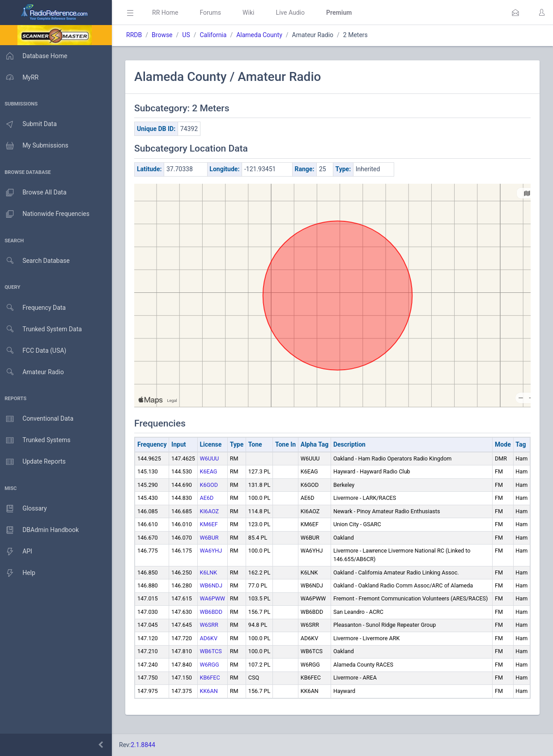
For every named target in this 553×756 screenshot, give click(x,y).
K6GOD (211, 485)
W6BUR (212, 538)
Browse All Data (34, 193)
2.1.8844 (146, 745)
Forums (213, 13)
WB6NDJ (213, 585)
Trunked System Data (42, 329)
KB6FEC (212, 686)
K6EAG (211, 471)
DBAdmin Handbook (41, 530)
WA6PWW (215, 598)
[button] (515, 13)
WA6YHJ (213, 551)
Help (19, 573)
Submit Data (30, 124)
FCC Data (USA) (34, 351)
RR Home (168, 13)
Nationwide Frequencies (46, 214)
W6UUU (212, 458)
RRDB (137, 35)
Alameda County (262, 35)
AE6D (209, 498)
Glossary (25, 509)
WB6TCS (213, 660)
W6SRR (211, 633)
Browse (165, 35)
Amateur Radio (33, 372)
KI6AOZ (212, 511)
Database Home (35, 56)
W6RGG (212, 673)
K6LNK (211, 572)
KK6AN (211, 699)
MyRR (21, 77)
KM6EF (211, 524)
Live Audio (293, 13)
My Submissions (36, 146)
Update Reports (34, 462)
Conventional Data (38, 419)
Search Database (36, 261)
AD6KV (211, 647)
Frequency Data (34, 308)
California (216, 35)
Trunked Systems (36, 440)
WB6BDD (213, 620)
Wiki (251, 13)
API (17, 552)
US (189, 35)
